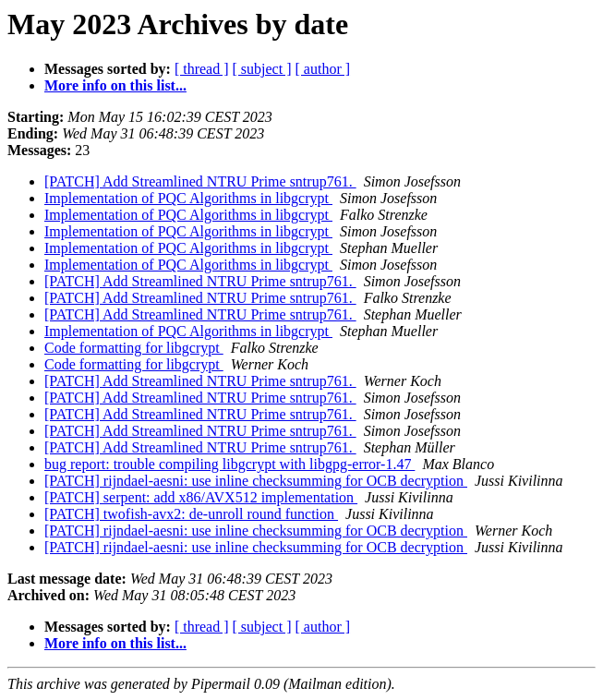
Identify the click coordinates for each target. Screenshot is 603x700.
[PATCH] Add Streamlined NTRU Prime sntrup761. (200, 181)
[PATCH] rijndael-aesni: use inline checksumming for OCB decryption (256, 481)
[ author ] (323, 69)
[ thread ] (202, 69)
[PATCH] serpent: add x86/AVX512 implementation (201, 497)
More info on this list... (115, 85)
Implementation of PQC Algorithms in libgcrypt (188, 198)
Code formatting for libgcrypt (134, 348)
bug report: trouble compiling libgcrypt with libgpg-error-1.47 (229, 464)
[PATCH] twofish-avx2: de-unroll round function (191, 514)
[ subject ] (262, 69)
